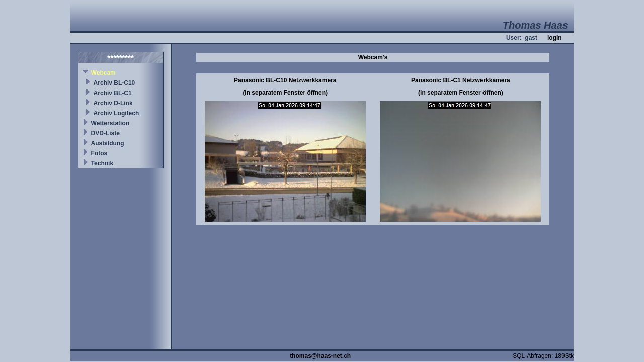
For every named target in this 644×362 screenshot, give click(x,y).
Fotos (99, 153)
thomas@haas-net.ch (320, 356)
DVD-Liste (105, 133)
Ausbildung (108, 143)
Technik (102, 163)
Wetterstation (110, 123)
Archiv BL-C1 (113, 93)
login (555, 38)
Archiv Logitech (116, 113)
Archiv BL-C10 (114, 83)
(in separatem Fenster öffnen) (285, 93)
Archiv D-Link (113, 103)
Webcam (103, 73)
